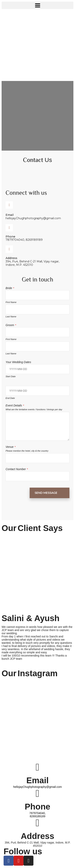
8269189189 (38, 816)
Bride (10, 288)
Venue (11, 447)
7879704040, (38, 813)
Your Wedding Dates (18, 362)
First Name (11, 302)
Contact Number (17, 469)
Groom (11, 325)
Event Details (15, 405)
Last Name (11, 317)
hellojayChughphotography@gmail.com (37, 787)
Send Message (46, 493)
